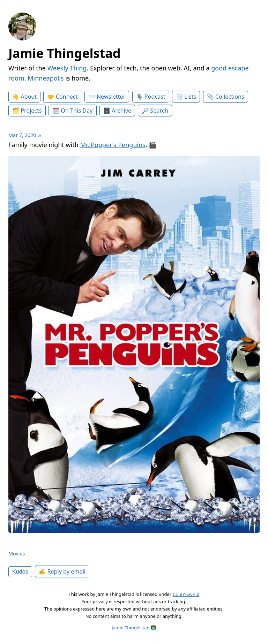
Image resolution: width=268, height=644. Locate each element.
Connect (67, 97)
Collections (230, 97)
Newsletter (111, 97)
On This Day (77, 111)
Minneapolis (46, 78)
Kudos (20, 571)
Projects (31, 111)
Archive (121, 111)
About (29, 97)
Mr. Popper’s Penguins (113, 145)
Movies (17, 554)
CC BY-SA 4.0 (186, 594)
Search (159, 111)
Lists (190, 97)
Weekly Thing (67, 68)
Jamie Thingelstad (65, 53)
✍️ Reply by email (62, 571)
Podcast (155, 97)
